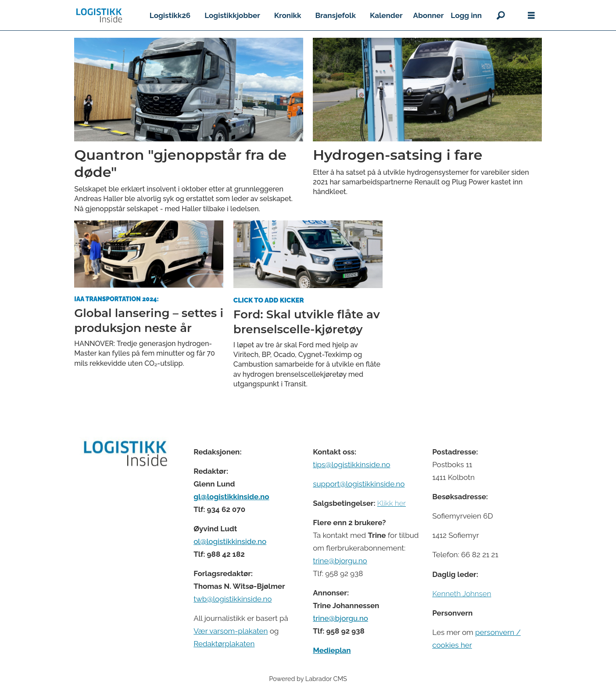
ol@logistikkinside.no (230, 541)
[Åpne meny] (531, 16)
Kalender (386, 15)
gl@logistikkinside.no (231, 497)
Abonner (429, 15)
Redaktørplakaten (224, 644)
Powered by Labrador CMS (308, 679)
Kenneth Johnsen (462, 594)
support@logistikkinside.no (359, 484)
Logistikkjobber (232, 15)
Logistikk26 (170, 15)
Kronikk (288, 15)
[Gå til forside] (99, 15)
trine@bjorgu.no (340, 561)
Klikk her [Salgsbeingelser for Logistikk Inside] (392, 503)
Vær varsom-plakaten (231, 631)
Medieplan (332, 650)
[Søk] (501, 15)
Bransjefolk (335, 15)
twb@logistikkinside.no (233, 599)
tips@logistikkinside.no (351, 465)
